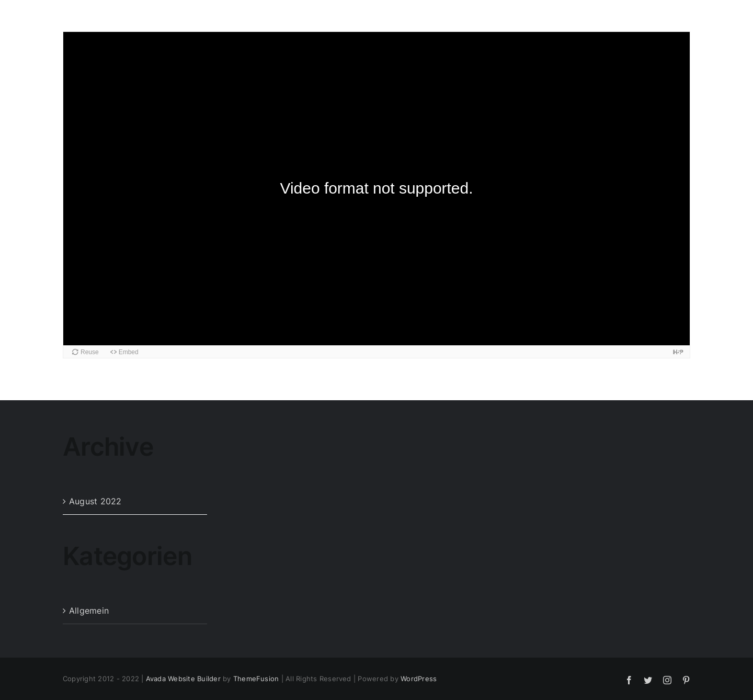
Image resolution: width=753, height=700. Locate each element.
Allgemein (89, 611)
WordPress (419, 679)
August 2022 (95, 501)
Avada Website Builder (183, 679)
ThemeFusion (256, 679)
